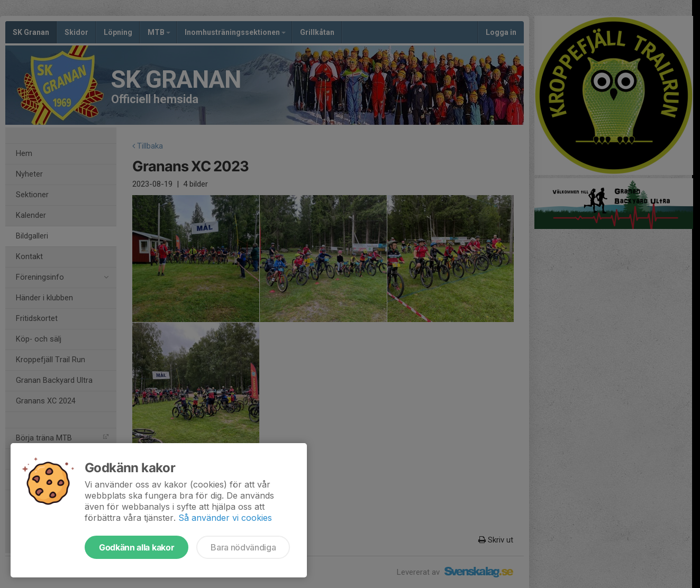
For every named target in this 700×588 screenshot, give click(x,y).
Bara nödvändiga (243, 547)
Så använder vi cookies (225, 518)
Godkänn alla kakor (137, 547)
